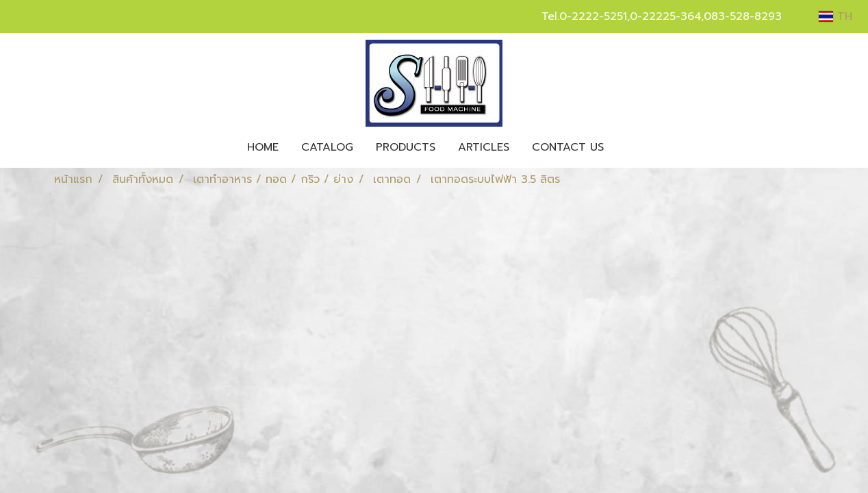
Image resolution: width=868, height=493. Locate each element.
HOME (263, 147)
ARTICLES (484, 147)
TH (835, 16)
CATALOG (327, 147)
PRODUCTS (406, 147)
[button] (627, 147)
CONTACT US (568, 147)
